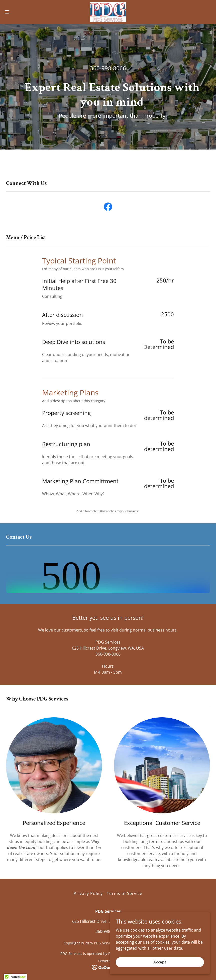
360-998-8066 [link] (108, 68)
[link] (108, 12)
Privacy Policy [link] (88, 893)
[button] (18, 12)
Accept (160, 962)
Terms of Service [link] (124, 893)
